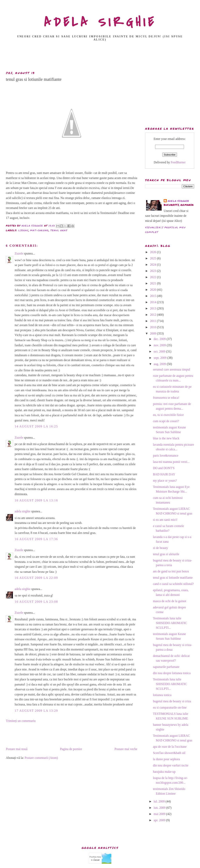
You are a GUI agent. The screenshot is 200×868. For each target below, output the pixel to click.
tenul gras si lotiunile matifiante (173, 578)
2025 (154, 258)
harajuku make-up (164, 772)
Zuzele (19, 253)
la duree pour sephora (166, 759)
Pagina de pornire (71, 749)
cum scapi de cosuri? (166, 421)
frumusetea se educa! (166, 398)
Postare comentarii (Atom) (41, 758)
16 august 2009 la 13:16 (36, 500)
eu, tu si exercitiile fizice (168, 415)
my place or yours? (165, 481)
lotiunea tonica (162, 695)
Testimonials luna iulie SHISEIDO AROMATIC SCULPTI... (170, 623)
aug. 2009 (160, 364)
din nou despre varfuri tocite (171, 765)
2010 (154, 327)
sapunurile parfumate (166, 667)
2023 (154, 271)
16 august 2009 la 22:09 (36, 578)
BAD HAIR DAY (164, 474)
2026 (154, 252)
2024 (154, 265)
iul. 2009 (160, 801)
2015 (154, 296)
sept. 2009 (161, 358)
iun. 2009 (160, 808)
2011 (153, 321)
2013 (154, 308)
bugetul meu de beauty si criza (172, 701)
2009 (154, 333)
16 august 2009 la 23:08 (36, 602)
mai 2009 (160, 814)
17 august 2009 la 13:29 (36, 711)
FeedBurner (178, 162)
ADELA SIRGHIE (100, 22)
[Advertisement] (100, 57)
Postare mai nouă (17, 749)
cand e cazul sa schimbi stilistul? (173, 584)
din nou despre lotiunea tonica (172, 673)
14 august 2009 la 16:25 (36, 426)
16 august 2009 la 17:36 (36, 539)
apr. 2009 (160, 820)
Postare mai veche (126, 749)
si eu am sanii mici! (165, 520)
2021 (154, 283)
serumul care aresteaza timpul (172, 369)
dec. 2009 (160, 339)
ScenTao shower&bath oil (169, 753)
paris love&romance (166, 456)
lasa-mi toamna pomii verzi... (171, 462)
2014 (154, 302)
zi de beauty (160, 548)
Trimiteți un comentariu (21, 721)
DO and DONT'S (164, 468)
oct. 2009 (160, 351)
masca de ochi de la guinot (170, 601)
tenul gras (59, 230)
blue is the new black (166, 438)
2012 (154, 315)
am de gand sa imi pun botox (171, 571)
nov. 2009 (160, 345)
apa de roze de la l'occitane (170, 747)
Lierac (23, 230)
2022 (154, 277)
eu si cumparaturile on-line (170, 707)
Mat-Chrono (39, 230)
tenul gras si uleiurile (166, 554)
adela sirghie (23, 511)
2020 (154, 290)
